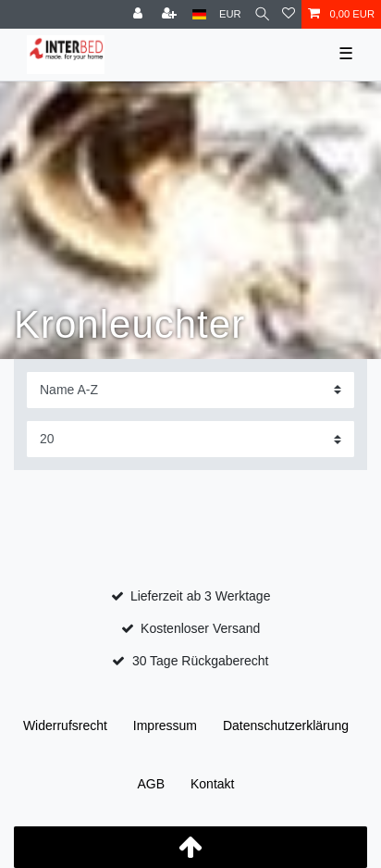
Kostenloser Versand (200, 628)
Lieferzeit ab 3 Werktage (201, 596)
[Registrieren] (171, 14)
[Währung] (230, 14)
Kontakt (212, 784)
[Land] (199, 14)
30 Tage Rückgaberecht (201, 661)
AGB (152, 784)
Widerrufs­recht (65, 725)
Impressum (165, 725)
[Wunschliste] (289, 14)
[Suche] (262, 14)
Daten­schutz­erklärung (286, 725)
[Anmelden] (140, 14)
